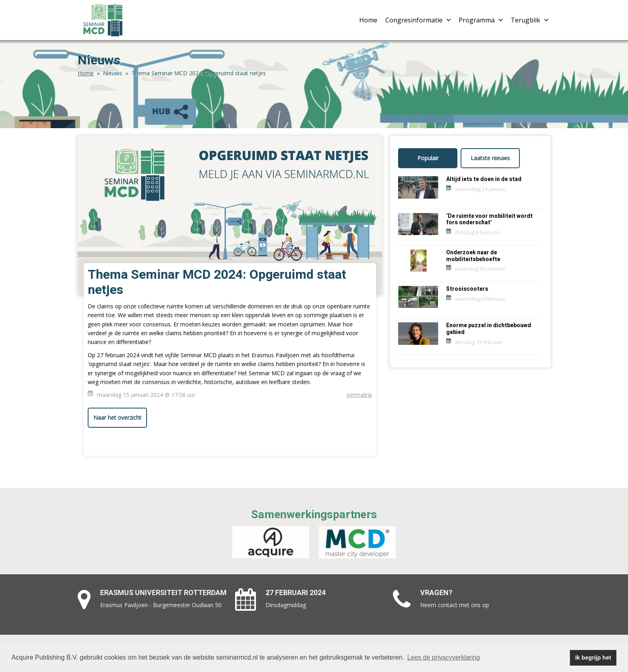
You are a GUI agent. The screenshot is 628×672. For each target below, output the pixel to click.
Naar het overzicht (117, 417)
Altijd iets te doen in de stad (484, 179)
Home (368, 20)
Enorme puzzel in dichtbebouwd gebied (489, 329)
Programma (481, 20)
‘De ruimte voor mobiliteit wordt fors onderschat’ (489, 219)
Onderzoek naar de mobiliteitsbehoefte (473, 256)
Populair (428, 158)
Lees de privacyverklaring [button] (444, 657)
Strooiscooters (467, 289)
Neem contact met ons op (455, 605)
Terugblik (529, 20)
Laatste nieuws (490, 158)
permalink (359, 395)
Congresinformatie (418, 20)
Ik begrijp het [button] (593, 658)
